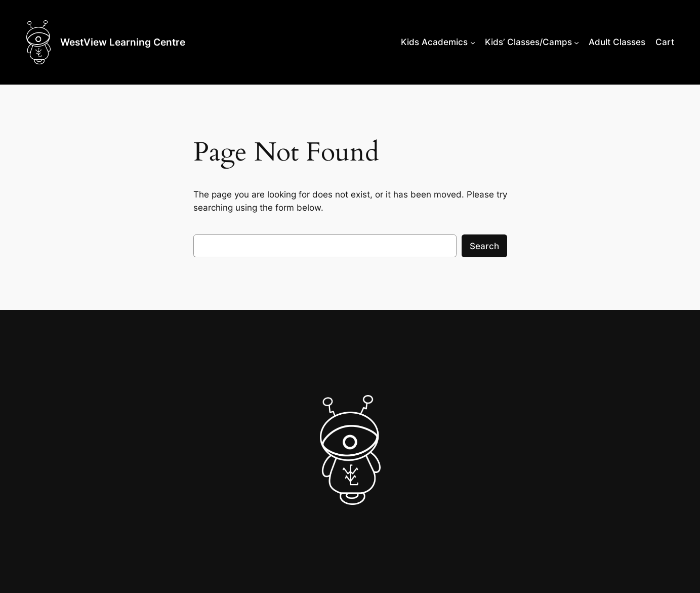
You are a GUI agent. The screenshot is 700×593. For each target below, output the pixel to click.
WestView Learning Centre (123, 42)
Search (484, 246)
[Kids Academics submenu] (473, 42)
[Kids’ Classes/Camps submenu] (577, 42)
